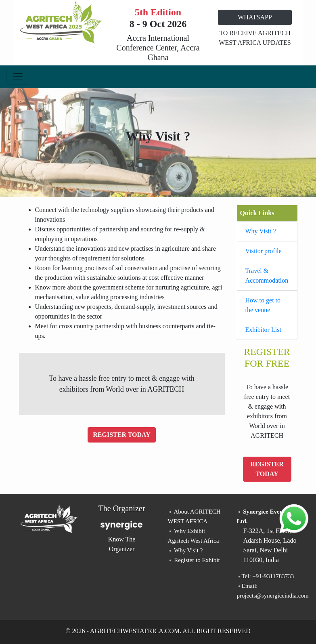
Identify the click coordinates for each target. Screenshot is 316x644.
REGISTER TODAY (121, 435)
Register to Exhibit (194, 560)
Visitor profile (264, 251)
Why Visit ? (261, 231)
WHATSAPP (255, 17)
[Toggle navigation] (18, 77)
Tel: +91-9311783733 (266, 576)
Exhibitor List (263, 330)
